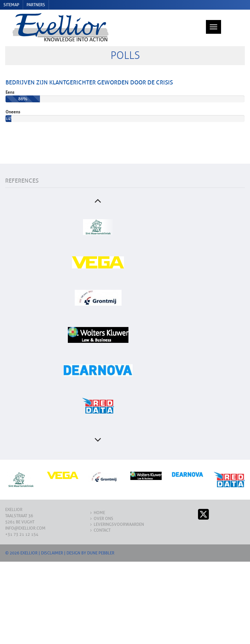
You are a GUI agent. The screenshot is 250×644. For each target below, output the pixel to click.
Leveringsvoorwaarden (119, 514)
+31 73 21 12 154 (22, 524)
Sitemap (11, 5)
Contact (102, 520)
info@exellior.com (25, 518)
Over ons (103, 508)
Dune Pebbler (101, 542)
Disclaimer (52, 542)
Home (99, 502)
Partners (36, 5)
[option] (98, 216)
